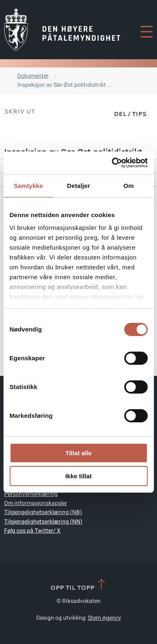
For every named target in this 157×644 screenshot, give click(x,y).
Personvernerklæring (31, 494)
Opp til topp (78, 585)
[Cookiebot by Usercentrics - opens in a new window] (112, 163)
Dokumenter (33, 76)
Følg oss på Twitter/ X (32, 531)
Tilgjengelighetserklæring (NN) (43, 522)
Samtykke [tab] (28, 186)
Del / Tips (130, 114)
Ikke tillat (78, 476)
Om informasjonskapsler (36, 503)
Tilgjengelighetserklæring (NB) (43, 512)
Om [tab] (129, 186)
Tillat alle (79, 453)
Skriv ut (19, 111)
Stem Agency (104, 618)
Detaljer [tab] (79, 186)
